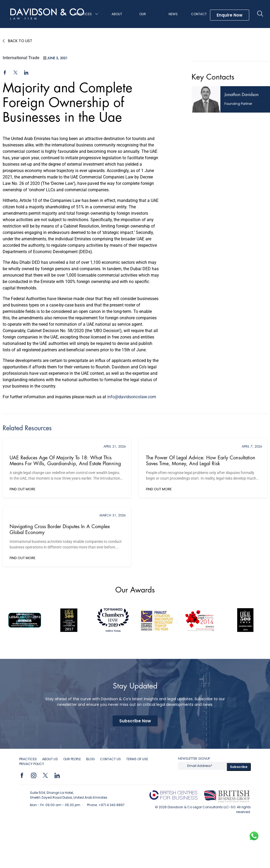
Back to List (20, 41)
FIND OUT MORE (23, 489)
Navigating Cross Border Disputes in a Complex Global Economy (60, 529)
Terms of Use (137, 759)
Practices (83, 14)
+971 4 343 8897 (112, 805)
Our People (144, 20)
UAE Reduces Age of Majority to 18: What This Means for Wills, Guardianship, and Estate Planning (65, 461)
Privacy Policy (32, 764)
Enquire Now (230, 15)
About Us (117, 20)
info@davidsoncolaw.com (132, 397)
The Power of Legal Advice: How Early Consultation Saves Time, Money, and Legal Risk (201, 461)
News (173, 14)
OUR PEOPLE (72, 759)
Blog (90, 759)
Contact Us (199, 20)
